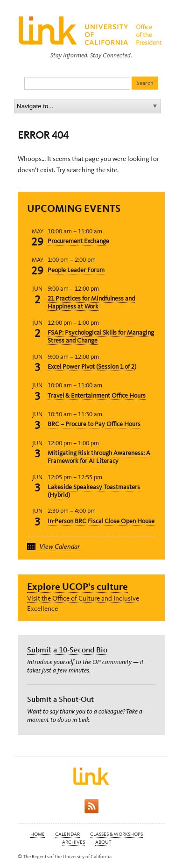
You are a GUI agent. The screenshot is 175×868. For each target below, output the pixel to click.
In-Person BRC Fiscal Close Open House (101, 521)
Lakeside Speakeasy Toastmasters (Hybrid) (94, 491)
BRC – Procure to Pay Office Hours (94, 424)
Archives (73, 842)
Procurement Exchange (78, 241)
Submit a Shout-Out (60, 699)
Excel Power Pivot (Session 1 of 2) (92, 367)
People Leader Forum (76, 270)
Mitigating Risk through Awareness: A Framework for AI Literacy (99, 457)
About (103, 842)
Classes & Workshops (116, 834)
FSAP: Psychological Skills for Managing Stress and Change (101, 336)
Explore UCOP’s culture (77, 586)
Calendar (67, 834)
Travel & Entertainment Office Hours (97, 395)
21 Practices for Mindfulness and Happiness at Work (91, 302)
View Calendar (59, 546)
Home (38, 834)
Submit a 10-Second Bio (67, 650)
